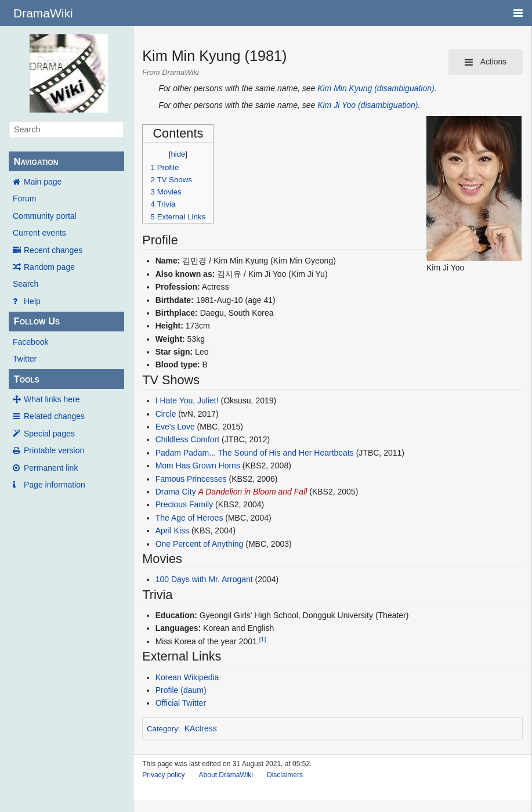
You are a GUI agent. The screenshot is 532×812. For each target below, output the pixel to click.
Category (162, 729)
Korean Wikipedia (187, 677)
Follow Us (37, 321)
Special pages (49, 434)
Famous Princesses (191, 479)
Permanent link (51, 468)
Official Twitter (181, 703)
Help (32, 301)
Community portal (45, 216)
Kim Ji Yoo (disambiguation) (368, 105)
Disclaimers (285, 775)
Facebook (30, 342)
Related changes (54, 416)
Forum (24, 199)
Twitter (25, 359)
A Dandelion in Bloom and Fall (253, 492)
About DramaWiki (226, 775)
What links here (52, 399)
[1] (263, 639)
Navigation (36, 162)
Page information (55, 485)
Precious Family (184, 504)
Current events (39, 233)
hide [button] (178, 154)
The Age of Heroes (189, 518)
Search (26, 284)
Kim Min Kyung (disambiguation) (376, 88)
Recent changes (53, 250)
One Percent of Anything (200, 544)
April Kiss (172, 530)
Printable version (54, 450)
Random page (49, 267)
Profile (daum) (181, 690)
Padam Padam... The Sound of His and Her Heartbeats (255, 453)
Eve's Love (175, 427)
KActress (201, 728)
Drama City (176, 492)
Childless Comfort (187, 439)
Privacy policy (163, 775)
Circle (166, 414)
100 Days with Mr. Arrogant (204, 579)
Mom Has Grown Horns (198, 465)
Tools (26, 379)
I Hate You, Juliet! (187, 400)
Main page (43, 182)
